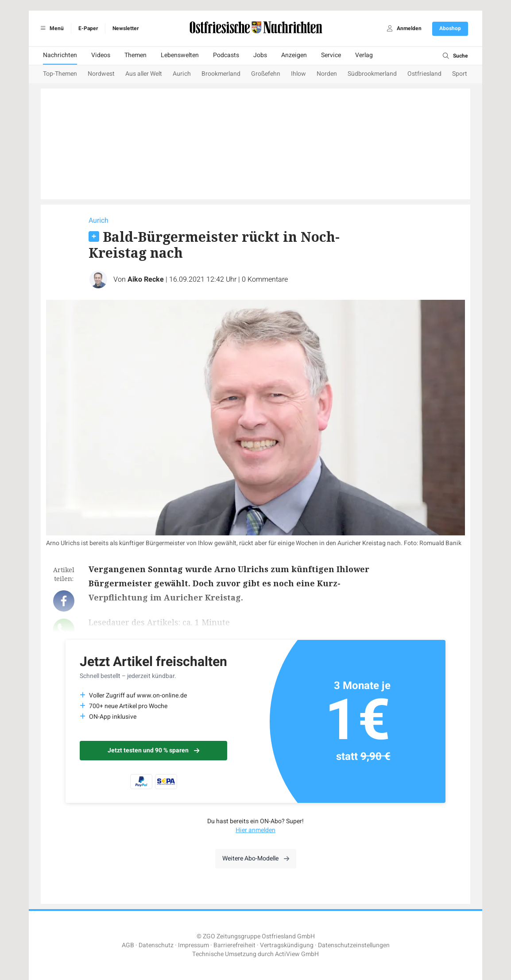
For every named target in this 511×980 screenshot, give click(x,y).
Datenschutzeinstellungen (354, 945)
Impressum (194, 945)
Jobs (260, 55)
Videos (101, 55)
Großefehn (266, 74)
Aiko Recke (146, 279)
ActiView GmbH (297, 954)
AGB (128, 945)
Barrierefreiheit (234, 945)
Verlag (364, 55)
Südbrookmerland (372, 74)
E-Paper (88, 28)
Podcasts (226, 55)
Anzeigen (294, 55)
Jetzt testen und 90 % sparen (153, 750)
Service (331, 55)
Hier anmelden (255, 830)
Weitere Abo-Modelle (256, 858)
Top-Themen (60, 74)
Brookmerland (221, 74)
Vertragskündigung (287, 945)
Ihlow (298, 74)
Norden (327, 74)
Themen (135, 55)
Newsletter (126, 28)
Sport (460, 74)
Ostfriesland (424, 74)
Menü (51, 28)
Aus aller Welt (144, 74)
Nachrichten (60, 55)
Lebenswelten (180, 55)
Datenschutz (156, 945)
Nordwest (101, 74)
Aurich (182, 74)
